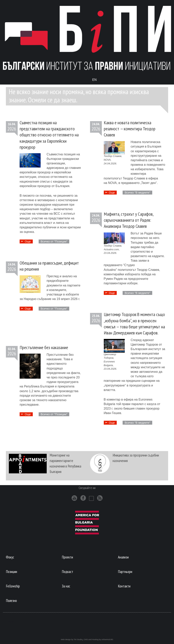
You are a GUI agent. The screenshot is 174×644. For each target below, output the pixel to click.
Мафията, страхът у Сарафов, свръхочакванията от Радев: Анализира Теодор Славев (128, 220)
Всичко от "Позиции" (54, 241)
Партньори (125, 571)
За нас (66, 586)
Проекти (67, 557)
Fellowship (13, 586)
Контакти (124, 586)
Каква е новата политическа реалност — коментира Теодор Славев (130, 129)
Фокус (10, 557)
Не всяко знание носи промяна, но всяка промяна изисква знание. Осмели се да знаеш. (79, 96)
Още (112, 193)
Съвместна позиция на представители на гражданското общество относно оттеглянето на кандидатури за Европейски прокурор (49, 135)
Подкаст (67, 571)
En (94, 80)
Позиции (11, 571)
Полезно (11, 600)
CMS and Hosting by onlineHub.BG (98, 639)
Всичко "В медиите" (137, 193)
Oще (28, 241)
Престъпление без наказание (44, 347)
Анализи (123, 557)
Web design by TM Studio (72, 639)
